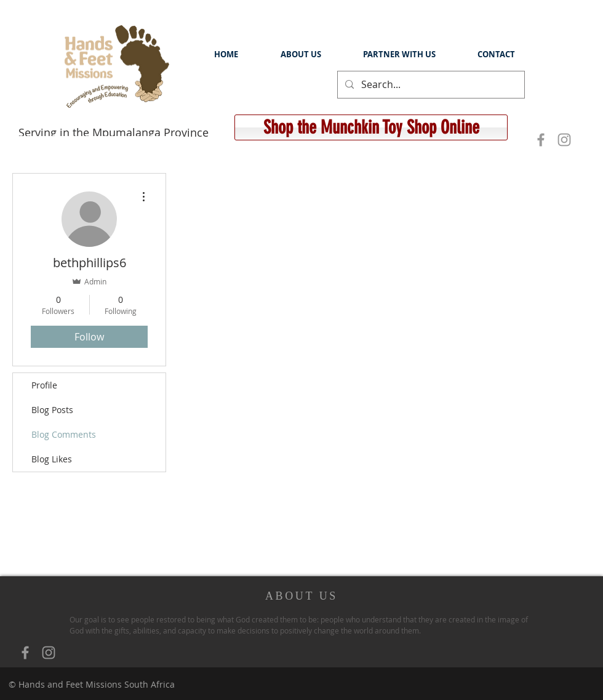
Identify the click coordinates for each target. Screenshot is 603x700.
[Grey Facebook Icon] (541, 140)
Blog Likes (52, 459)
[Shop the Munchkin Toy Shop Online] (371, 127)
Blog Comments (64, 434)
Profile (44, 385)
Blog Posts (52, 410)
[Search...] (430, 85)
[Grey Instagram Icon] (564, 140)
